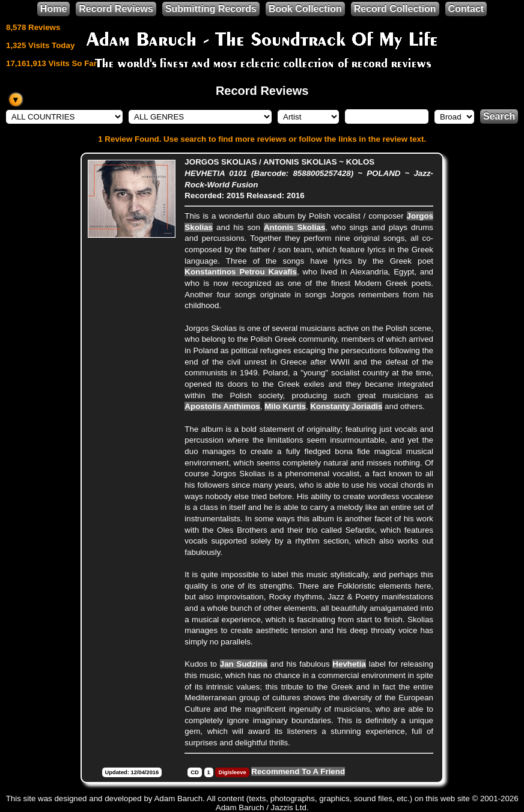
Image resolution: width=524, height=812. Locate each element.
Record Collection (395, 9)
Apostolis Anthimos (222, 406)
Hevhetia (349, 664)
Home (53, 9)
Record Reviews (116, 9)
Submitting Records (211, 9)
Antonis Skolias (294, 227)
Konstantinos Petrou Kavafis (241, 272)
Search (499, 116)
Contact (466, 9)
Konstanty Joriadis (346, 406)
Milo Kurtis (285, 406)
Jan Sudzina (244, 664)
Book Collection (305, 9)
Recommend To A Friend (298, 771)
